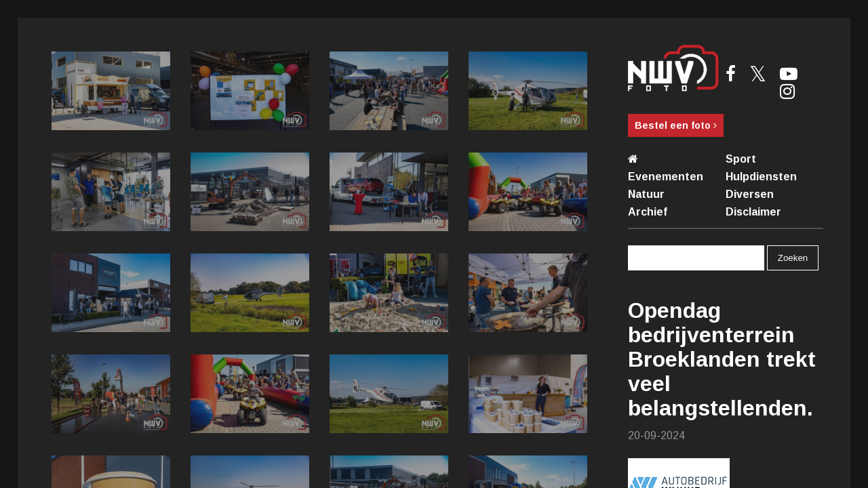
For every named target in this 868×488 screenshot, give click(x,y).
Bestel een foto (676, 125)
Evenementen (666, 177)
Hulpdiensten (761, 177)
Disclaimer (753, 212)
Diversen (750, 194)
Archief (648, 212)
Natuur (646, 194)
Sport (741, 159)
